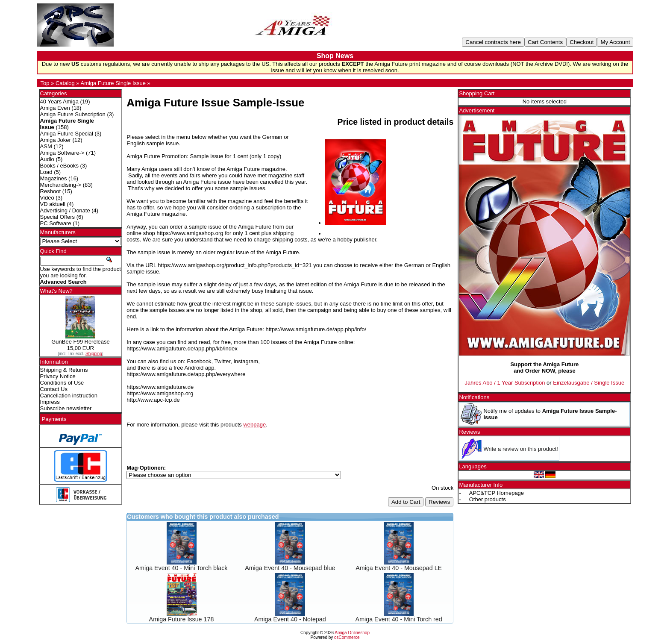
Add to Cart (406, 502)
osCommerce (347, 637)
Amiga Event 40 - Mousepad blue (290, 568)
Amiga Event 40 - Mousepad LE (399, 568)
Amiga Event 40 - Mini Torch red (399, 619)
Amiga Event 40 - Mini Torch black (182, 568)
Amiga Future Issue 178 (182, 619)
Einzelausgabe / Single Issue (589, 383)
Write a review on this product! (521, 449)
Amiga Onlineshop (352, 633)
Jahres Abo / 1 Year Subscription (505, 383)
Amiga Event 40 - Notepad (290, 619)
